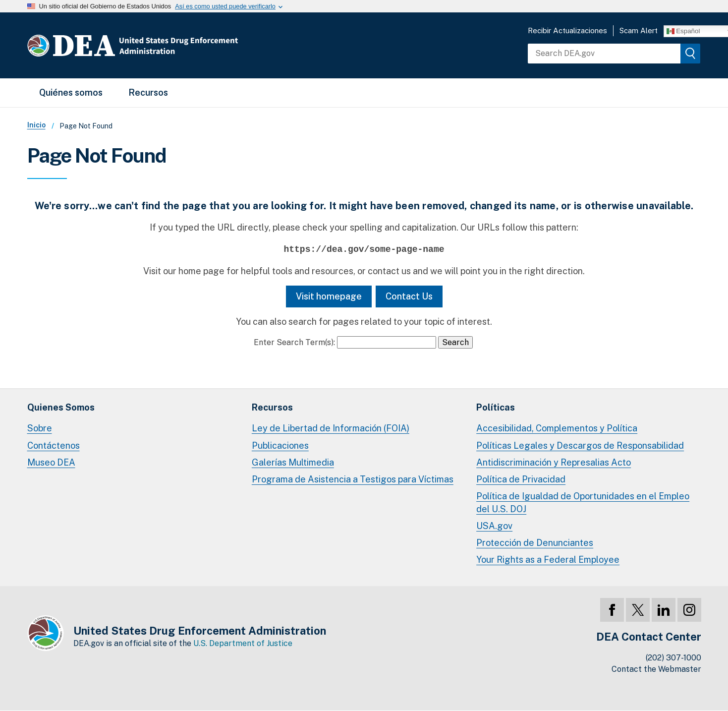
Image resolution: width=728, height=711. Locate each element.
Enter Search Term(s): (294, 342)
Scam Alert (639, 30)
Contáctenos (54, 445)
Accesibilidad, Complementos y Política (557, 428)
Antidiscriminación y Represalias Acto (554, 462)
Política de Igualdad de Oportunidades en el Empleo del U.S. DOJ (583, 503)
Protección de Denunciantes (535, 543)
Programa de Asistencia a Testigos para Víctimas (353, 479)
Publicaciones (280, 445)
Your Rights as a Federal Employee (548, 560)
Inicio (36, 125)
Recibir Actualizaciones (567, 30)
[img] (690, 54)
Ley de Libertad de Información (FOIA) (331, 428)
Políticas (496, 407)
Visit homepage (329, 296)
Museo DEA (51, 462)
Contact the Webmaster (656, 669)
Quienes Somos (61, 407)
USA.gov (494, 526)
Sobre (40, 428)
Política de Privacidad (521, 479)
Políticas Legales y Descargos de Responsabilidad (580, 445)
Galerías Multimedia (293, 462)
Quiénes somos (71, 92)
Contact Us (409, 296)
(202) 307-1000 (673, 658)
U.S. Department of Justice (243, 643)
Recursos (148, 92)
